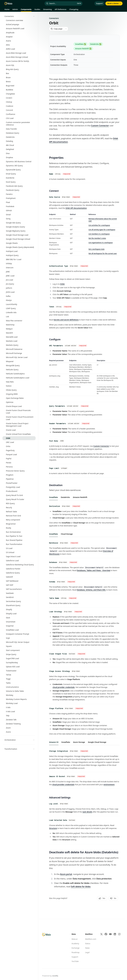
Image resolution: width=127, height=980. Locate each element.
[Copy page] (56, 29)
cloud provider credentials (64, 679)
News (87, 937)
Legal (87, 941)
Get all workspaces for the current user (103, 252)
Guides (37, 10)
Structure (53, 817)
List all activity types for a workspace (102, 229)
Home (7, 10)
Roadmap (75, 941)
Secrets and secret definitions (66, 318)
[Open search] (64, 3)
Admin (15, 10)
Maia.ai (74, 928)
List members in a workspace (99, 233)
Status (88, 933)
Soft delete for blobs (81, 876)
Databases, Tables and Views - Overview (94, 564)
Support (99, 3)
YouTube (75, 950)
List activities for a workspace (99, 224)
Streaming (47, 10)
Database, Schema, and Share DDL (91, 583)
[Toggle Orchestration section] (19, 740)
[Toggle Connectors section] (19, 16)
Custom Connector (100, 126)
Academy (75, 933)
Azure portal (66, 863)
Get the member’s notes (97, 237)
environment (109, 775)
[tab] (53, 493)
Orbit (62, 283)
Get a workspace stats (97, 248)
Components (26, 10)
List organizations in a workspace (101, 242)
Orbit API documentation (76, 207)
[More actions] (66, 29)
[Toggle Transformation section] (19, 749)
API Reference (61, 10)
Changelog (74, 10)
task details (87, 801)
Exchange (75, 937)
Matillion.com (91, 928)
